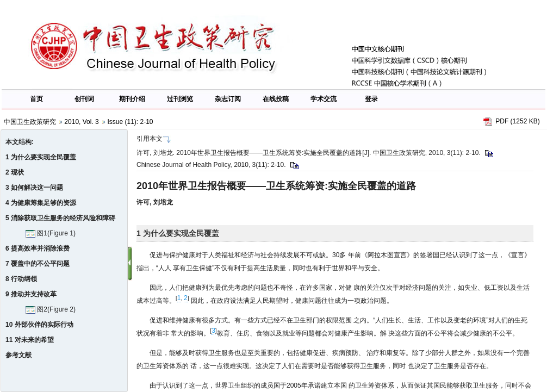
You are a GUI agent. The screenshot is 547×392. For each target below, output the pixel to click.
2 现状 (15, 172)
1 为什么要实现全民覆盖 (41, 157)
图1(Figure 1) (51, 233)
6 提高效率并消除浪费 (38, 248)
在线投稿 (276, 99)
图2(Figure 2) (51, 309)
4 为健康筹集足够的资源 (41, 203)
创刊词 (84, 99)
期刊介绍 (132, 99)
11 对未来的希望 (30, 340)
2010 (72, 122)
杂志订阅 (228, 99)
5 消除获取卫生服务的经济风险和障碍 (60, 218)
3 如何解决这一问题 (34, 188)
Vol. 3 (91, 122)
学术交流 (324, 99)
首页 (36, 99)
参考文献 (18, 355)
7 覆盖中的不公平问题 (38, 264)
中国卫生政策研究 (30, 122)
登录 (371, 99)
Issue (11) (122, 122)
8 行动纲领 (21, 279)
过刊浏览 (180, 99)
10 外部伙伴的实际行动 (39, 325)
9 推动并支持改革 (31, 294)
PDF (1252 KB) (517, 121)
